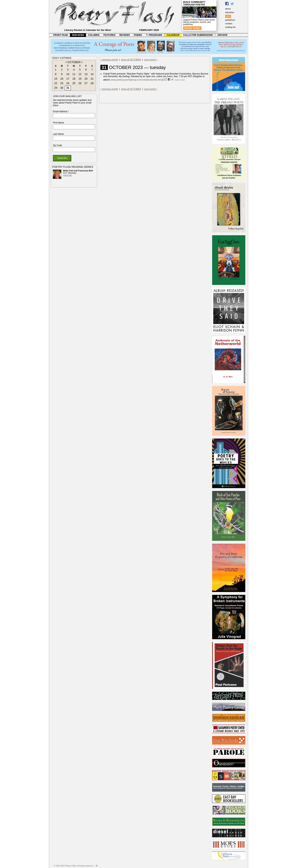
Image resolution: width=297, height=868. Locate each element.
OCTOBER (74, 62)
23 (62, 83)
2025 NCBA (78, 35)
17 (68, 79)
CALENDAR (173, 35)
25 (74, 83)
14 (92, 74)
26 (80, 83)
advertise (230, 12)
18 (74, 79)
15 (56, 79)
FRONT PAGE (61, 35)
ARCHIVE (222, 35)
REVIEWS (125, 35)
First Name (58, 123)
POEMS (138, 35)
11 (74, 74)
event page (180, 80)
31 (68, 88)
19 (80, 79)
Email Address (61, 111)
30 (62, 88)
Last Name (58, 134)
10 (68, 74)
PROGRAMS (154, 35)
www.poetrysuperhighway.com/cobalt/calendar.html (136, 80)
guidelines (230, 20)
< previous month (109, 60)
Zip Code (57, 145)
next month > (151, 60)
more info (67, 175)
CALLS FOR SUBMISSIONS (198, 35)
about (228, 9)
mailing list (230, 27)
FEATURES (109, 35)
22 (56, 83)
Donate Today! (192, 28)
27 (86, 83)
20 (86, 79)
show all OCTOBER (131, 60)
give (228, 16)
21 (92, 79)
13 (86, 74)
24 (68, 83)
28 (92, 83)
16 (62, 79)
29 (56, 88)
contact (229, 24)
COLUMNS (94, 35)
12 (80, 74)
